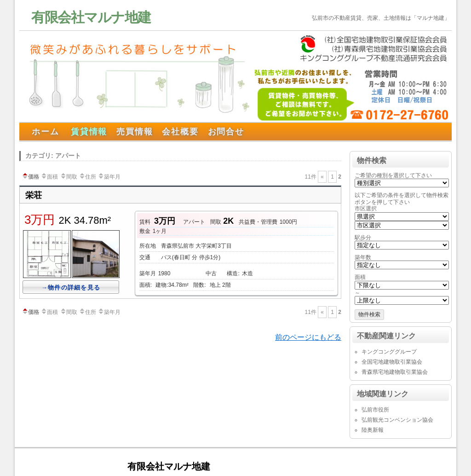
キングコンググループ (389, 352)
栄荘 (34, 195)
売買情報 (135, 132)
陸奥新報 (373, 430)
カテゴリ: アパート (53, 156)
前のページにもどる (308, 337)
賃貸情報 (89, 132)
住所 (87, 177)
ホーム (45, 132)
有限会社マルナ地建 (91, 17)
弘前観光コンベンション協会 (397, 420)
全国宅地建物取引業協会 (392, 362)
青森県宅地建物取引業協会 (395, 372)
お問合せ (226, 132)
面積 (49, 177)
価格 (30, 177)
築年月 (109, 177)
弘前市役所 (375, 410)
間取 (69, 177)
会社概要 (180, 132)
